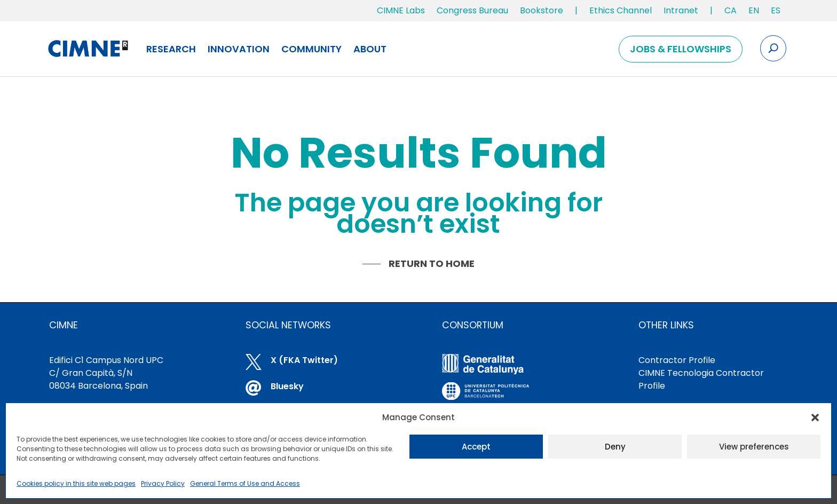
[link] (731, 13)
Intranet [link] (681, 10)
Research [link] (171, 49)
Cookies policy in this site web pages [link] (76, 483)
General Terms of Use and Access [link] (245, 483)
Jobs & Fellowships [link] (681, 49)
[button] (815, 418)
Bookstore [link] (542, 10)
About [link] (370, 49)
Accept (476, 447)
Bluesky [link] (287, 386)
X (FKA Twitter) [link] (304, 360)
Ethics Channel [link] (621, 10)
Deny (615, 447)
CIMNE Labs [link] (401, 10)
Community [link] (311, 49)
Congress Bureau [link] (472, 10)
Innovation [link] (239, 49)
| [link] (576, 10)
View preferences (754, 447)
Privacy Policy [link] (163, 483)
